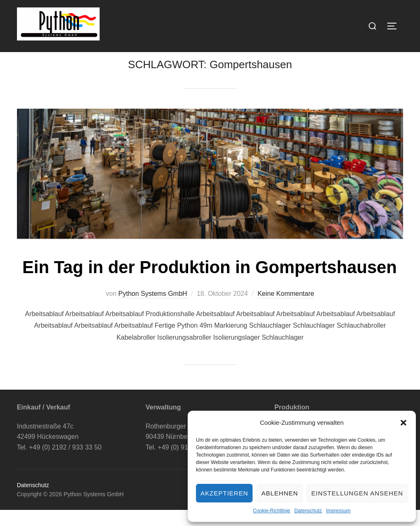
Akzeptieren (224, 493)
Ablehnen (280, 493)
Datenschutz (308, 511)
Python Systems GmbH (153, 310)
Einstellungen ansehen (357, 493)
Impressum (338, 511)
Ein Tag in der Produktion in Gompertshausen (210, 284)
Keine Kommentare (286, 310)
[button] (403, 423)
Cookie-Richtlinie (272, 511)
